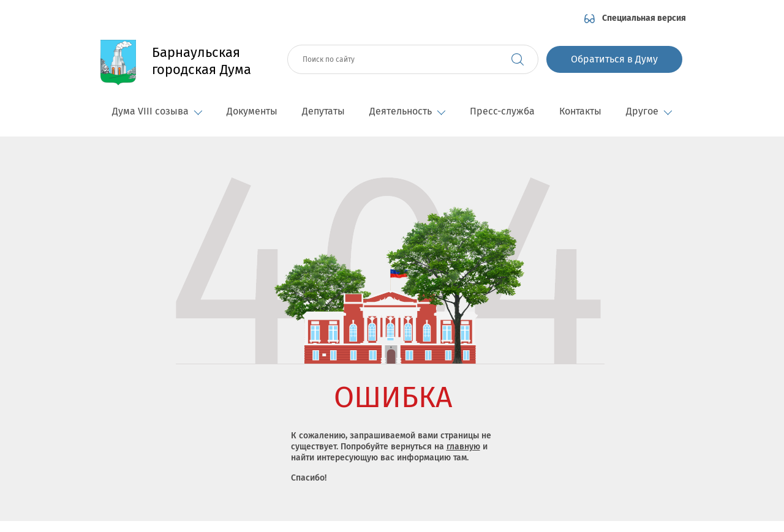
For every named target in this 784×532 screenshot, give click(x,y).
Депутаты (323, 111)
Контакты (580, 111)
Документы (252, 111)
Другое (649, 111)
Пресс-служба (502, 111)
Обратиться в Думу (614, 59)
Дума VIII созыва (157, 111)
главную (463, 447)
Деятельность (407, 111)
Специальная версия (644, 18)
